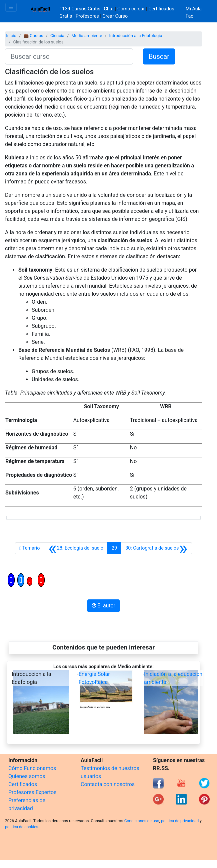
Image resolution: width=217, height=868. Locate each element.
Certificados (23, 784)
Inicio (11, 36)
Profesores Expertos (32, 792)
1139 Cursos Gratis (80, 9)
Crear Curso (115, 16)
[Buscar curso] (69, 56)
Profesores (87, 16)
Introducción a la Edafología (136, 36)
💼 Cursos (33, 36)
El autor (103, 606)
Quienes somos (27, 776)
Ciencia (57, 36)
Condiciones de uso (142, 821)
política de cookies (22, 827)
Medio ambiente (87, 36)
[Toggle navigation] (11, 7)
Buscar (159, 56)
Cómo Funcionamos (32, 768)
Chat (109, 9)
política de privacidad (180, 821)
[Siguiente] (156, 548)
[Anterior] (76, 548)
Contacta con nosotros (108, 784)
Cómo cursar (131, 9)
